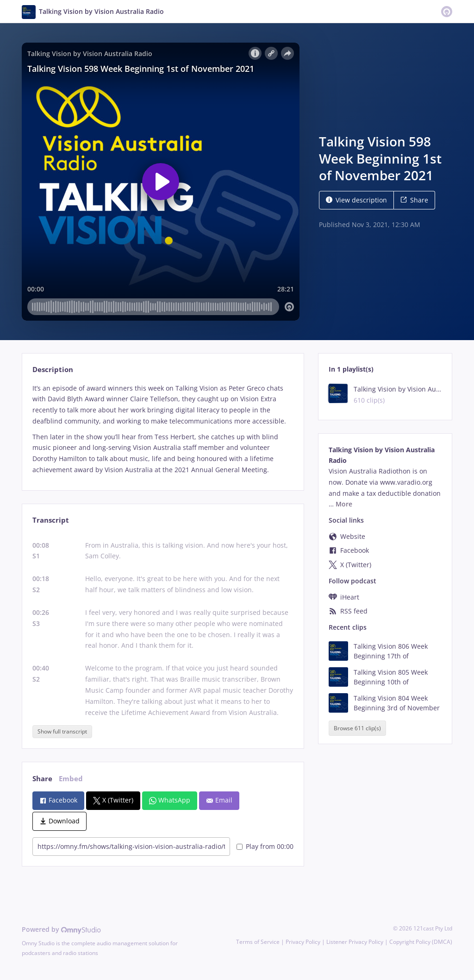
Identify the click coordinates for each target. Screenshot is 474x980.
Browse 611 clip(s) (357, 728)
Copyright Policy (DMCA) (421, 942)
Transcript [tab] (51, 520)
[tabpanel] (163, 429)
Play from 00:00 (265, 846)
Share (414, 200)
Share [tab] (42, 779)
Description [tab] (53, 370)
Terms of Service (258, 942)
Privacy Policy (303, 942)
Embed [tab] (71, 779)
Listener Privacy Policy (355, 942)
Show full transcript (62, 731)
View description (356, 200)
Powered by (61, 929)
